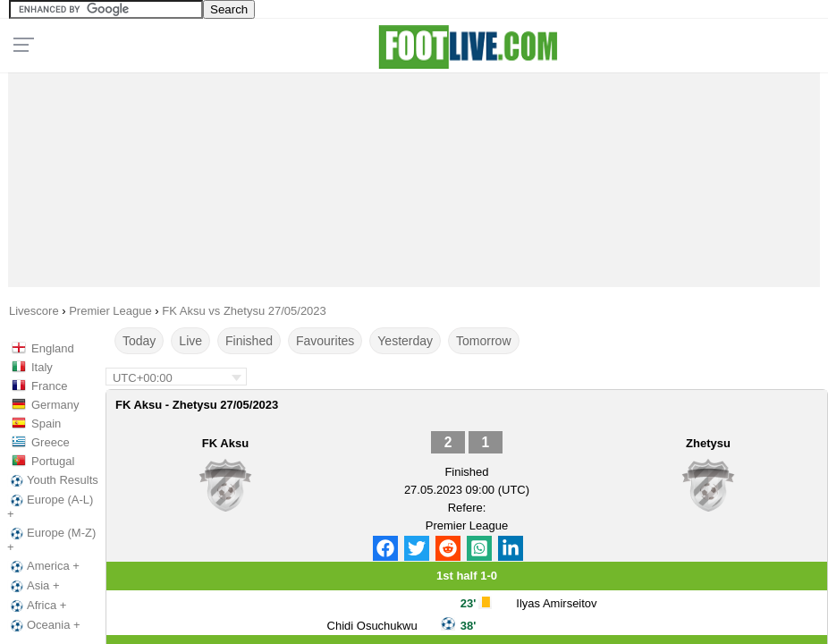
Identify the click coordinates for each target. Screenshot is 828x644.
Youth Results (53, 480)
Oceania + (44, 625)
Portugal (53, 461)
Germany (55, 405)
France (49, 386)
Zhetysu (708, 443)
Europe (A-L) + (50, 507)
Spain (46, 424)
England (53, 348)
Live (190, 341)
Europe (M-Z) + (51, 540)
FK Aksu (225, 443)
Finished (249, 341)
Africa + (37, 606)
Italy (42, 367)
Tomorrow (483, 341)
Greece (51, 442)
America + (43, 566)
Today (139, 341)
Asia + (34, 586)
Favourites (325, 341)
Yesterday (405, 341)
